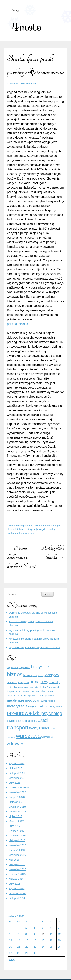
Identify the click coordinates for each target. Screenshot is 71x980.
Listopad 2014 (17, 898)
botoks (27, 675)
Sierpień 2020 (17, 797)
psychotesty (14, 721)
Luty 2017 (15, 826)
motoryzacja (31, 529)
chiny (41, 675)
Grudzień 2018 (17, 807)
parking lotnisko (18, 324)
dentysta (52, 675)
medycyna (34, 700)
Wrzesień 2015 (17, 869)
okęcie (43, 529)
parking (52, 529)
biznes (11, 529)
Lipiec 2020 (16, 802)
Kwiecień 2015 (17, 874)
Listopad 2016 (17, 840)
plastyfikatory (56, 707)
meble (12, 700)
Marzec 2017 (16, 821)
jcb (20, 691)
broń (35, 675)
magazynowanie (15, 695)
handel (53, 682)
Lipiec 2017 (16, 816)
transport (18, 728)
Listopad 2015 (17, 864)
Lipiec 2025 (16, 768)
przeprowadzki (24, 713)
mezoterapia (49, 701)
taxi (45, 720)
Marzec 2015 (16, 879)
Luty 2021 (15, 783)
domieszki (12, 682)
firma (35, 682)
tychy (34, 728)
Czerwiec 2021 (17, 778)
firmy (44, 682)
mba (52, 695)
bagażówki (24, 667)
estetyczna (23, 682)
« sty (12, 959)
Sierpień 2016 (17, 850)
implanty (12, 691)
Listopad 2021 (17, 773)
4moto (26, 27)
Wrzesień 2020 (17, 792)
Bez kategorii (41, 526)
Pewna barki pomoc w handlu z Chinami (21, 557)
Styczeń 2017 (17, 831)
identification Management (47, 687)
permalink (28, 533)
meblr (21, 701)
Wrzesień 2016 (17, 845)
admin (32, 84)
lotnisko (19, 529)
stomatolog (28, 721)
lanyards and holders (32, 692)
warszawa (28, 736)
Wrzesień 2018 (17, 812)
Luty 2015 (15, 884)
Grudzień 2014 (17, 893)
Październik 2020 (19, 788)
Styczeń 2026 (17, 763)
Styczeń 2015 (17, 888)
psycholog (52, 713)
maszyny (44, 695)
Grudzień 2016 (17, 836)
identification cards (26, 687)
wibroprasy (47, 737)
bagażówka (12, 668)
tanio (38, 721)
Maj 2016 (14, 860)
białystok (40, 667)
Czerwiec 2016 (17, 855)
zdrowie (15, 743)
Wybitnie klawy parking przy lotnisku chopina (34, 647)
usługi (44, 728)
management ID (31, 696)
